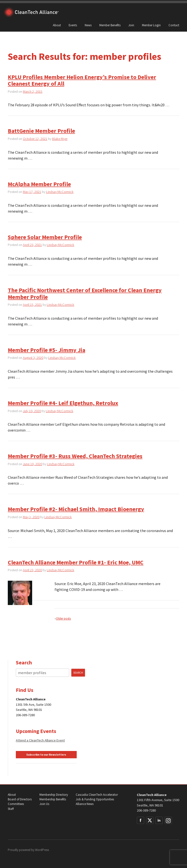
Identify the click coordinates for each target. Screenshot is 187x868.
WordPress (42, 850)
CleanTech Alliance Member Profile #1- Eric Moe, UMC (76, 562)
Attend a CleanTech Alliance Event (40, 740)
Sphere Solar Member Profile (45, 237)
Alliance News (85, 804)
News (88, 25)
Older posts (63, 618)
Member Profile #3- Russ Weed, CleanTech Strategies (75, 456)
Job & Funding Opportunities (95, 799)
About (57, 25)
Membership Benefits (53, 799)
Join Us (44, 804)
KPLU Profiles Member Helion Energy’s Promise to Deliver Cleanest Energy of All (82, 80)
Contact (174, 25)
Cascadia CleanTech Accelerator (97, 795)
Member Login (151, 25)
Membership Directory (54, 795)
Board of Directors (20, 799)
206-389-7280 (146, 810)
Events (73, 25)
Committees (16, 804)
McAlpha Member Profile (39, 184)
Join (131, 25)
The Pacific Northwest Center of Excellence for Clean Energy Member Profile (85, 294)
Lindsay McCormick (60, 192)
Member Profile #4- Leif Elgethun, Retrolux (63, 403)
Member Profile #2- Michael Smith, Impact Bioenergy (76, 509)
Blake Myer (60, 139)
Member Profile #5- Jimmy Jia (47, 350)
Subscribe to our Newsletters (46, 755)
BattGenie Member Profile (41, 131)
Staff (11, 809)
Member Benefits (110, 25)
